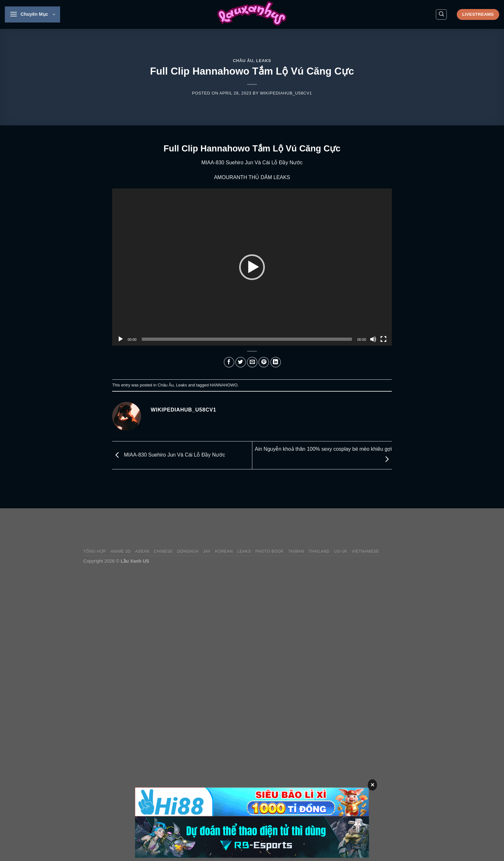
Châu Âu (243, 61)
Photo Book (269, 551)
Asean (142, 551)
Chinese (163, 551)
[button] (252, 267)
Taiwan (296, 551)
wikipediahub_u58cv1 (286, 93)
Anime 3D (121, 551)
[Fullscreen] (383, 339)
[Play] (121, 339)
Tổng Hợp (95, 551)
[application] (252, 267)
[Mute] (373, 339)
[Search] (441, 14)
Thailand (319, 551)
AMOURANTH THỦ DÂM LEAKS (252, 177)
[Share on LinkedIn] (276, 362)
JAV (207, 551)
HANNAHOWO (224, 385)
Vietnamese (365, 551)
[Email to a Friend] (252, 362)
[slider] (247, 339)
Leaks (264, 61)
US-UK (341, 551)
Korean (224, 551)
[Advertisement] (304, 529)
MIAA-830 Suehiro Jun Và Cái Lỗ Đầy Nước (252, 163)
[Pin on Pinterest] (264, 362)
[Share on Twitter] (241, 362)
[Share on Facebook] (229, 362)
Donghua (188, 551)
